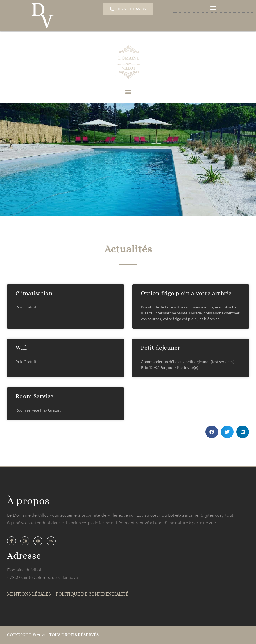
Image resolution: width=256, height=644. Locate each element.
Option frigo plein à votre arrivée (186, 293)
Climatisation (34, 293)
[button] (213, 8)
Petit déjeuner (161, 348)
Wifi (21, 348)
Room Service (35, 396)
